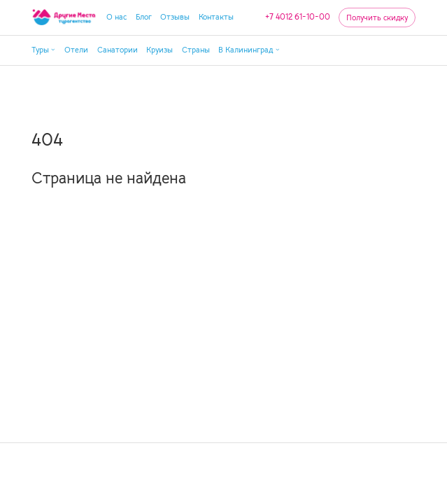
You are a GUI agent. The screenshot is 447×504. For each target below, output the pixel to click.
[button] (44, 50)
